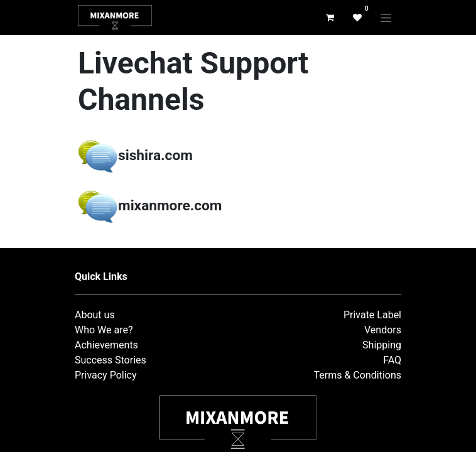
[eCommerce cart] (330, 18)
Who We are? (104, 330)
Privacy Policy (106, 375)
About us (95, 315)
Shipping (382, 345)
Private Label (372, 315)
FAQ (392, 360)
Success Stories (111, 360)
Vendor (380, 330)
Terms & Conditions (358, 375)
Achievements (106, 345)
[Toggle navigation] (386, 18)
